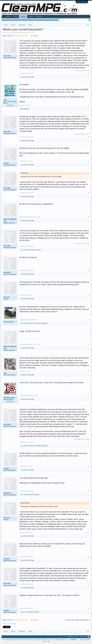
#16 (88, 491)
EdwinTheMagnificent (10, 220)
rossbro (6, 610)
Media (31, 16)
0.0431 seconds (60, 640)
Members (39, 16)
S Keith (6, 163)
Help (77, 637)
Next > (36, 36)
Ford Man (23, 32)
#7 (89, 246)
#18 (88, 557)
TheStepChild (9, 322)
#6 (89, 217)
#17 (88, 532)
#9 (89, 295)
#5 (89, 193)
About (15, 16)
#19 (88, 584)
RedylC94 (7, 272)
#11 (88, 344)
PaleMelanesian (9, 398)
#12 (88, 371)
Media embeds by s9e (43, 640)
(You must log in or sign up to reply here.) (77, 620)
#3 (89, 137)
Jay (5, 373)
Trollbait (26, 495)
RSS (88, 637)
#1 (89, 73)
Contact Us (71, 637)
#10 (88, 320)
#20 (88, 608)
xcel (21, 77)
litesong (7, 297)
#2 (89, 105)
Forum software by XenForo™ (19, 640)
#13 (88, 396)
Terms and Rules (85, 640)
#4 (89, 161)
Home (8, 16)
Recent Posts (19, 19)
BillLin (27, 77)
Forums (23, 16)
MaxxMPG (26, 250)
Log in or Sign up (82, 2)
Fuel (12, 32)
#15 (88, 466)
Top (85, 637)
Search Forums (8, 19)
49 (32, 36)
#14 (88, 442)
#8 (89, 270)
